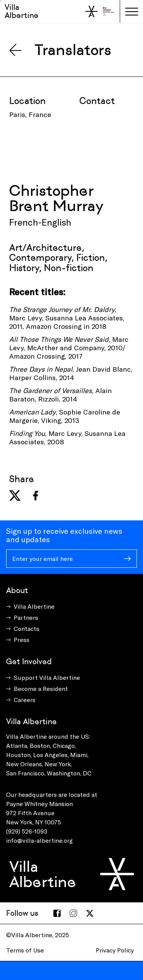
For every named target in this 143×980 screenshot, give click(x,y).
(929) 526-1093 (27, 831)
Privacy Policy (115, 950)
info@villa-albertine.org (39, 840)
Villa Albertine (22, 11)
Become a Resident (41, 688)
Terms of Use (25, 950)
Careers (25, 700)
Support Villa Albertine (47, 677)
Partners (26, 617)
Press (22, 640)
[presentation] (67, 149)
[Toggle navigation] (132, 11)
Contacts (27, 628)
